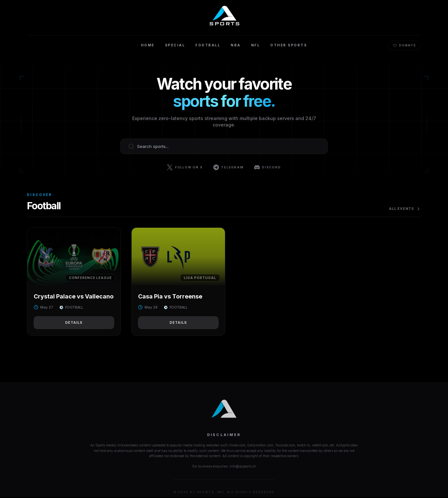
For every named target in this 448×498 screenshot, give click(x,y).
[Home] (224, 16)
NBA (236, 45)
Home (148, 45)
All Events (404, 209)
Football (208, 45)
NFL (256, 45)
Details (74, 323)
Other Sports (289, 45)
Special (175, 45)
